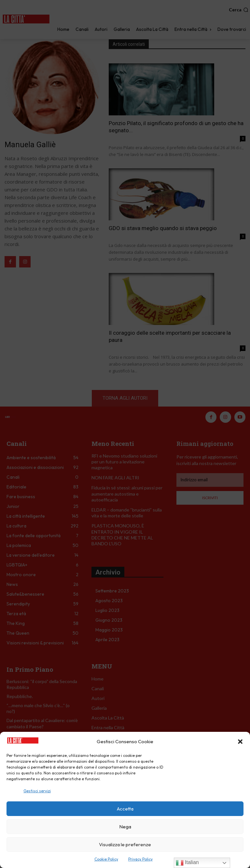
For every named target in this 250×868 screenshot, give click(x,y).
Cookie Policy (106, 859)
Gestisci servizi (37, 791)
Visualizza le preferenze (125, 844)
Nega (125, 827)
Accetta (125, 809)
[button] (240, 742)
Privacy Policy (140, 859)
